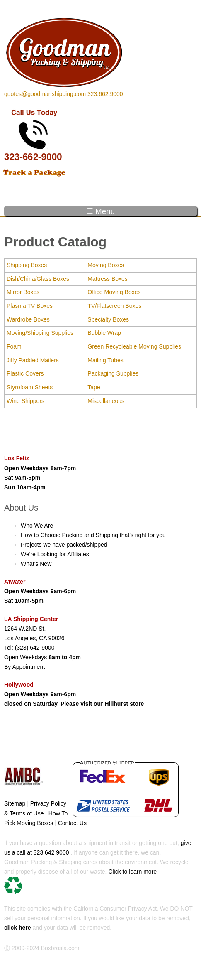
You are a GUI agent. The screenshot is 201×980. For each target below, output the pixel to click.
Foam (14, 346)
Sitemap (15, 803)
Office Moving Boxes (114, 292)
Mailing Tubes (105, 360)
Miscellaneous (106, 401)
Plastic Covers (25, 373)
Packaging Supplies (113, 373)
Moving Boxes (106, 265)
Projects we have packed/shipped (64, 545)
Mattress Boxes (107, 279)
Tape (94, 387)
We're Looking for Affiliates (55, 554)
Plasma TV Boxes (30, 306)
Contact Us (72, 823)
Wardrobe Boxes (28, 319)
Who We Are (37, 526)
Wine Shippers (25, 401)
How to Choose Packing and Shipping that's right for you (93, 535)
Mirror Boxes (23, 292)
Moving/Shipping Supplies (40, 333)
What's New (36, 564)
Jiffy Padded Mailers (33, 360)
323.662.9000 (105, 94)
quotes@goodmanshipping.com (45, 94)
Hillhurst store (125, 704)
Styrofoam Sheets (30, 387)
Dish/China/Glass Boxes (38, 279)
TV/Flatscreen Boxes (114, 306)
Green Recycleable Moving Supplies (134, 346)
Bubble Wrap (104, 333)
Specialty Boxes (108, 319)
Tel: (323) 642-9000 (29, 648)
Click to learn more (80, 881)
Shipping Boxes (27, 265)
